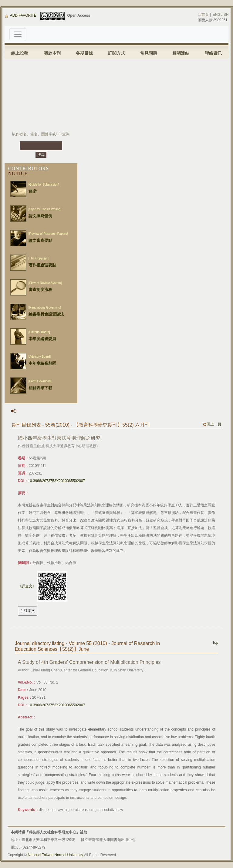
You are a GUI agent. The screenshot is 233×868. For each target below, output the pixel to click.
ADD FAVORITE (20, 15)
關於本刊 (52, 53)
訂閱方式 (116, 53)
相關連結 (181, 53)
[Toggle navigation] (18, 34)
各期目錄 (84, 53)
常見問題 (149, 53)
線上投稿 (20, 53)
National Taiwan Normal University (56, 855)
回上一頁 (212, 424)
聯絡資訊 (213, 53)
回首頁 (203, 15)
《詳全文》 (27, 586)
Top (215, 643)
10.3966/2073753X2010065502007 (56, 481)
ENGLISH (221, 15)
